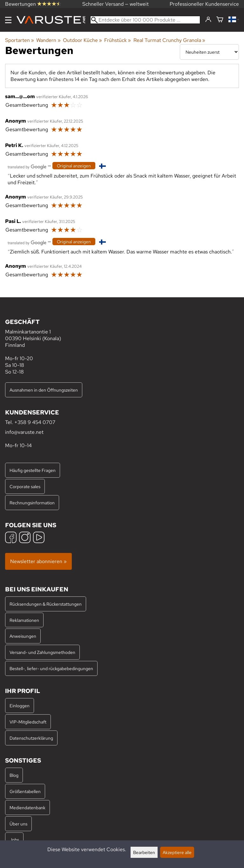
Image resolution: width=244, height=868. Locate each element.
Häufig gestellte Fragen (33, 470)
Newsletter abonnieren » (38, 561)
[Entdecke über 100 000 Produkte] (145, 20)
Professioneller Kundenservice (204, 4)
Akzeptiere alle (177, 852)
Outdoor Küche (82, 40)
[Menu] (8, 20)
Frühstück (118, 40)
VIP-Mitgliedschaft (28, 722)
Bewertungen (33, 4)
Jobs (14, 840)
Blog (14, 775)
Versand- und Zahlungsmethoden (42, 652)
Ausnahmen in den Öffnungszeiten (44, 390)
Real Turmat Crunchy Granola (169, 40)
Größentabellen (25, 791)
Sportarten (20, 40)
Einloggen (20, 706)
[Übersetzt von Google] (27, 166)
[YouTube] (39, 538)
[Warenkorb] (220, 20)
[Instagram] (25, 538)
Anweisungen (23, 636)
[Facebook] (11, 538)
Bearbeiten (144, 852)
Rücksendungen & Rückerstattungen (46, 604)
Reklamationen (24, 620)
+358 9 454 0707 (35, 422)
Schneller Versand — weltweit (115, 4)
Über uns (18, 824)
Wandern (48, 40)
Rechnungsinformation (32, 503)
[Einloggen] (208, 20)
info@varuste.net (24, 432)
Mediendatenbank (27, 807)
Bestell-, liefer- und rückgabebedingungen (51, 668)
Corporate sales (25, 486)
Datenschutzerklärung (31, 738)
